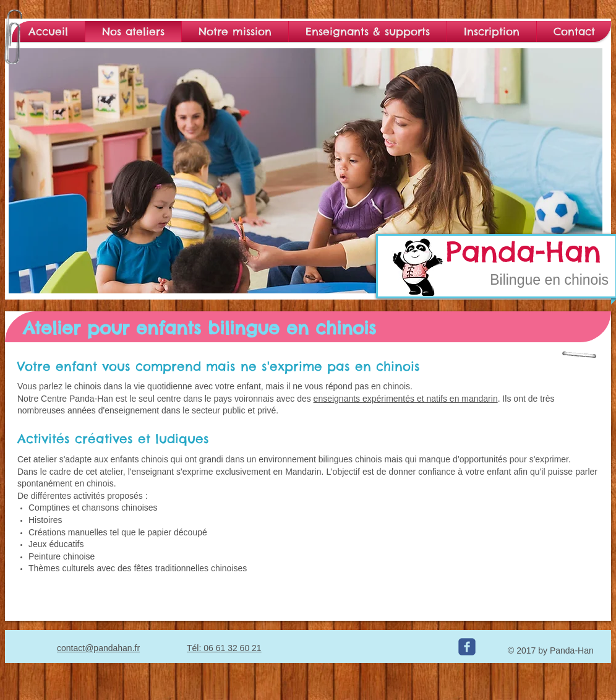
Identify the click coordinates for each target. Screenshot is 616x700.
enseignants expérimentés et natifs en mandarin (406, 399)
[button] (306, 171)
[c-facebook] (467, 647)
